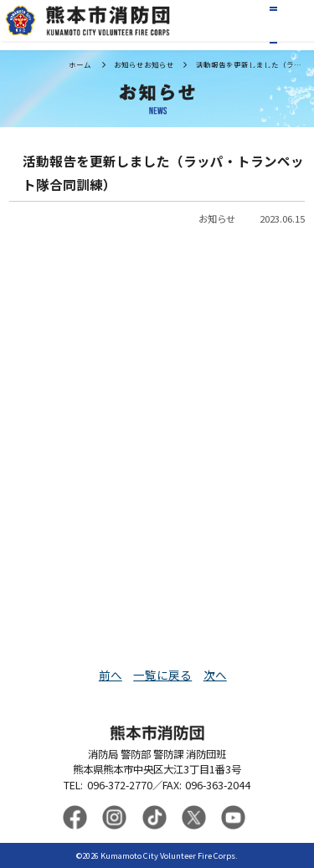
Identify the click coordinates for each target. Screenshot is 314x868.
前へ (111, 675)
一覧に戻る (162, 675)
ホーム (80, 64)
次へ (215, 675)
